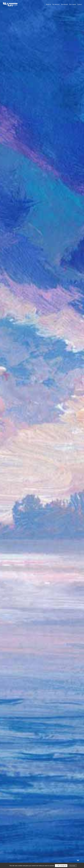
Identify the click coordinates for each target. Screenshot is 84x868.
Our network (64, 4)
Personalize (72, 866)
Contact (80, 4)
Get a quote (73, 4)
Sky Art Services (10, 4)
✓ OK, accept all (61, 866)
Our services (56, 4)
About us (49, 4)
